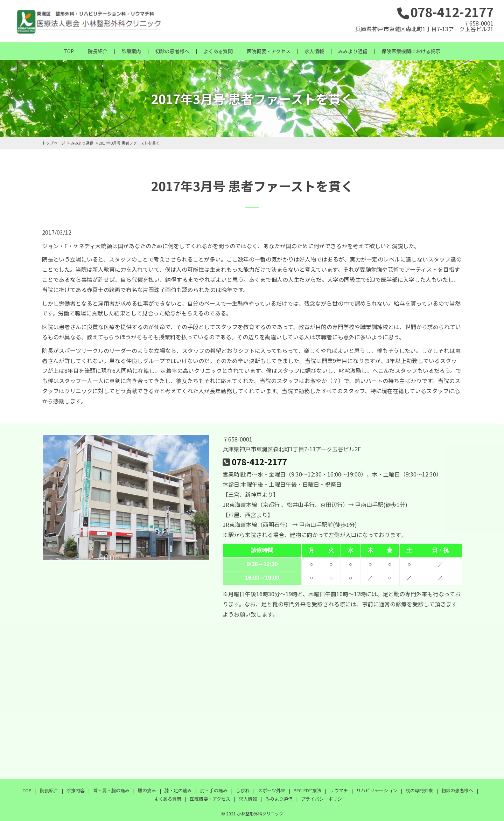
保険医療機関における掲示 (411, 51)
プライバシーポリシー (324, 799)
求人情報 (314, 51)
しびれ (243, 790)
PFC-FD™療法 (307, 790)
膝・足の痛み (178, 790)
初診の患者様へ (172, 51)
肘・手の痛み (214, 790)
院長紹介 (98, 51)
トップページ (54, 143)
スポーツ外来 (272, 790)
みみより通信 (353, 51)
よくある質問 (218, 51)
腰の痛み (147, 790)
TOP (69, 51)
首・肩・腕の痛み (111, 790)
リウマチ (339, 790)
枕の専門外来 (419, 790)
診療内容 (76, 790)
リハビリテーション (377, 790)
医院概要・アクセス (269, 51)
